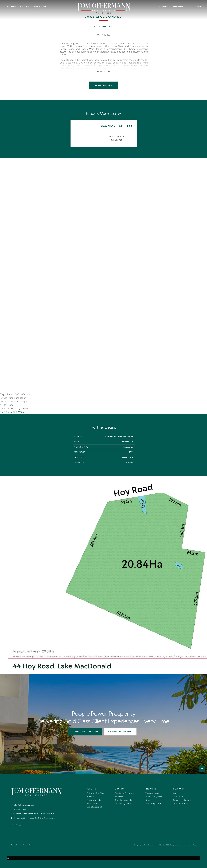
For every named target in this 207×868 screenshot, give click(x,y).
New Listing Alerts (123, 804)
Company (195, 7)
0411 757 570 (117, 137)
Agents (164, 7)
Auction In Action (94, 800)
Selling (11, 7)
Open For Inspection (124, 800)
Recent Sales (92, 804)
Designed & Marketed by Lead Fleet (183, 845)
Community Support (182, 800)
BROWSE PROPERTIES (120, 732)
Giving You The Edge (95, 793)
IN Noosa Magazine (154, 797)
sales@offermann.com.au (24, 805)
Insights (179, 7)
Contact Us (178, 797)
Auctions (40, 7)
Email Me (117, 140)
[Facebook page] (12, 825)
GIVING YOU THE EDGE (85, 732)
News (148, 800)
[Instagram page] (16, 825)
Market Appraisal (94, 807)
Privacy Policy (28, 845)
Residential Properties (125, 793)
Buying (25, 7)
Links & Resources (181, 804)
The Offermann (152, 793)
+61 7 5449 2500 (20, 809)
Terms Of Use (16, 845)
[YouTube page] (20, 825)
